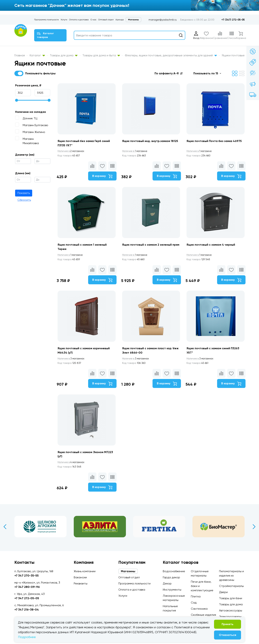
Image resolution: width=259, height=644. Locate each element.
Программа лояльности (46, 20)
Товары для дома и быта (101, 55)
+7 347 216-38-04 (27, 610)
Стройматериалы (231, 586)
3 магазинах (72, 360)
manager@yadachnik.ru (163, 20)
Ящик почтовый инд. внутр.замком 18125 (151, 141)
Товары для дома (64, 55)
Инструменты (172, 590)
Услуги (64, 20)
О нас (93, 20)
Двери (223, 592)
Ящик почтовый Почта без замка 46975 (215, 141)
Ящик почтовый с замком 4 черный (212, 246)
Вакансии (80, 577)
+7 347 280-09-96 (27, 587)
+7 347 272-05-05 (27, 598)
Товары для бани (231, 598)
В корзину (102, 176)
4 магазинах (72, 465)
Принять (228, 624)
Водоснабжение (174, 571)
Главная (20, 55)
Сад (194, 603)
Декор (167, 583)
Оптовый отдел (106, 20)
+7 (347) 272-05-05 (233, 20)
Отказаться (228, 635)
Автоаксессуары (231, 610)
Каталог (37, 55)
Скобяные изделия (203, 615)
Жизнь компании (85, 571)
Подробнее (27, 637)
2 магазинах (72, 151)
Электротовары (230, 617)
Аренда (120, 20)
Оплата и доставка (79, 20)
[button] (169, 73)
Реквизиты (81, 583)
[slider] (17, 100)
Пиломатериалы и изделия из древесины (231, 576)
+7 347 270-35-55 (27, 576)
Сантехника (199, 609)
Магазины (133, 20)
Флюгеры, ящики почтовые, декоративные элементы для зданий (171, 55)
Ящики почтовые (233, 55)
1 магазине (135, 151)
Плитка (196, 596)
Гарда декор (171, 577)
